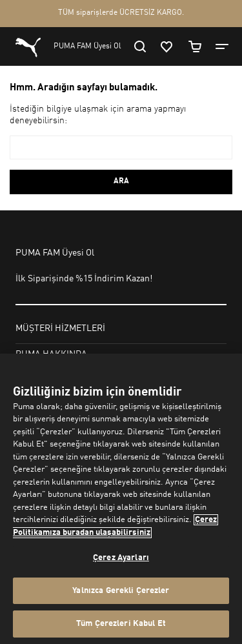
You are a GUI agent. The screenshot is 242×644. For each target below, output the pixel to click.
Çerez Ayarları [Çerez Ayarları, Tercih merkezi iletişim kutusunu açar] (121, 558)
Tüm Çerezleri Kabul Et (121, 624)
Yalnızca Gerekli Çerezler (121, 591)
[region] (121, 499)
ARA (121, 181)
